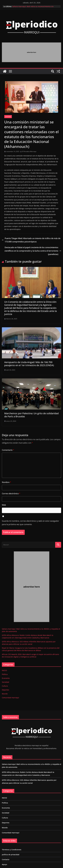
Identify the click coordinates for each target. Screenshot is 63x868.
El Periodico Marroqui (29, 151)
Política (5, 674)
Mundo (5, 694)
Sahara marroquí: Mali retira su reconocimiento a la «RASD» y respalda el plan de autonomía (33, 8)
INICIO (4, 670)
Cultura (5, 686)
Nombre (6, 482)
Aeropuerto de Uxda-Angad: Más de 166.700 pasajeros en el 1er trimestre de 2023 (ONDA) (29, 364)
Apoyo (4, 864)
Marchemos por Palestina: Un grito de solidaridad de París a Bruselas (31, 415)
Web (4, 505)
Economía (6, 678)
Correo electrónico (11, 494)
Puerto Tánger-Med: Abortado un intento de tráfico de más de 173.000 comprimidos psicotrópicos (31, 240)
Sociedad (8, 117)
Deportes (5, 690)
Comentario (8, 450)
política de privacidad (11, 855)
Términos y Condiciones (12, 850)
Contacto (6, 859)
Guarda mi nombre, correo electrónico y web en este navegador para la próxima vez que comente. (30, 523)
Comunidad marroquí (10, 698)
